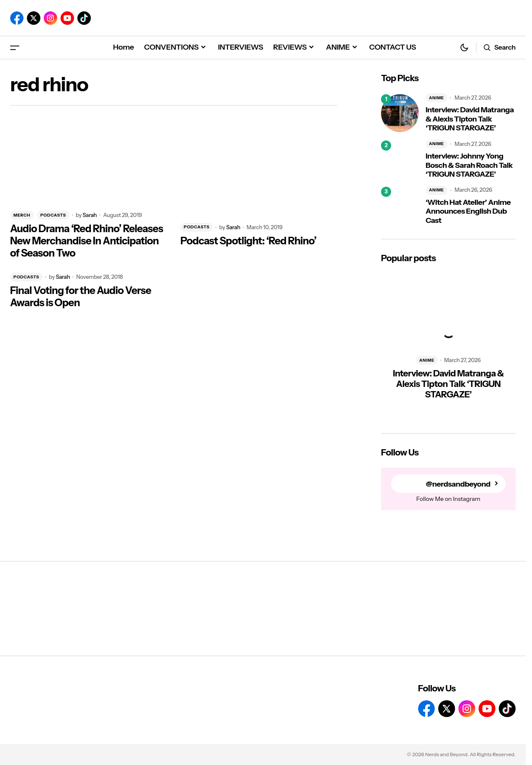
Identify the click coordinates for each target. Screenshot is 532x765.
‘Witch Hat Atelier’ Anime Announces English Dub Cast (468, 212)
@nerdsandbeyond (458, 484)
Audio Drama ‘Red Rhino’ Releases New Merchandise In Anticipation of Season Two (87, 241)
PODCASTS (53, 215)
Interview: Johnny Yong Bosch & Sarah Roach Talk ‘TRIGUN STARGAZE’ (469, 165)
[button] (15, 47)
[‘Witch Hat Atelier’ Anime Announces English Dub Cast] (400, 206)
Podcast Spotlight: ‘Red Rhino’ (249, 241)
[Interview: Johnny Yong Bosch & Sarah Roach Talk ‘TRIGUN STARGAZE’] (400, 159)
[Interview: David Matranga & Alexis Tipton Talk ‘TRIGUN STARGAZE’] (400, 113)
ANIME (437, 98)
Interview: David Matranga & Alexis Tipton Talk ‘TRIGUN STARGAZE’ (470, 119)
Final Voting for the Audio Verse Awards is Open (81, 297)
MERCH (22, 215)
